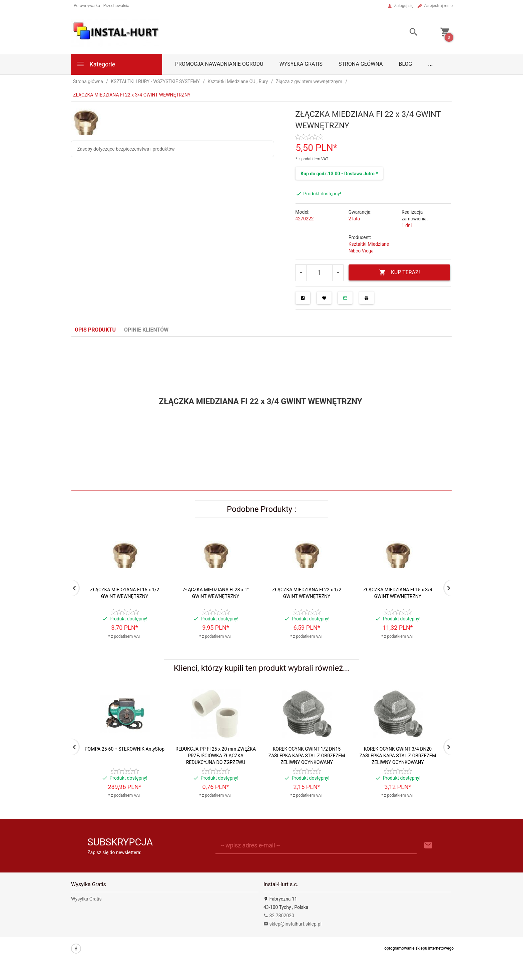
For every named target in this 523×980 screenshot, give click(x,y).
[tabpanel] (261, 414)
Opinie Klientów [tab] (146, 330)
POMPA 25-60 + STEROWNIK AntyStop (125, 749)
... (431, 64)
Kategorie (96, 64)
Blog (406, 64)
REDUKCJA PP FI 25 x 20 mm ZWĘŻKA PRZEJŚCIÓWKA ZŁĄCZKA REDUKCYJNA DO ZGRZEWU (216, 756)
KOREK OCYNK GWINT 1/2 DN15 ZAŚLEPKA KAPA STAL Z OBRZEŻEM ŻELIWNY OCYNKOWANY (307, 756)
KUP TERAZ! (399, 273)
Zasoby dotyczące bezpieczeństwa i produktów (126, 149)
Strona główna (361, 64)
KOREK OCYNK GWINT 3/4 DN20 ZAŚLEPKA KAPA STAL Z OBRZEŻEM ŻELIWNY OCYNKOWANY (398, 756)
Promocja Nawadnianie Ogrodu (219, 64)
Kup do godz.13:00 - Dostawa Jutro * (339, 174)
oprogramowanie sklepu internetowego (419, 948)
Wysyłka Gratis (301, 64)
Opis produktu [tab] (95, 330)
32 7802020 (279, 916)
